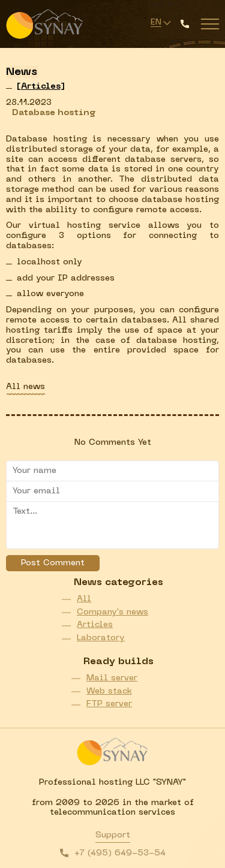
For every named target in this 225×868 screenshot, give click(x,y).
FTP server (109, 704)
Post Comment (53, 563)
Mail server (112, 678)
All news (25, 387)
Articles (95, 625)
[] (41, 87)
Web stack (109, 691)
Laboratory (101, 638)
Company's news (112, 612)
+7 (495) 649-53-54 (120, 853)
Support (113, 835)
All (84, 599)
